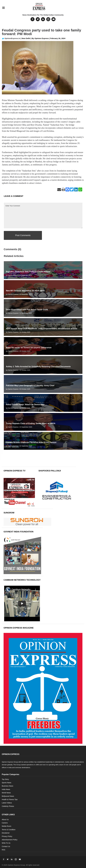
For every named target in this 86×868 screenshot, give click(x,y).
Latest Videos (7, 803)
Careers (5, 823)
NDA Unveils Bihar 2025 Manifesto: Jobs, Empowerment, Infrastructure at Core (42, 329)
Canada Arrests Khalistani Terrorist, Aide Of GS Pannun (31, 442)
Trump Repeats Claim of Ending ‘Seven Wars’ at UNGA (31, 423)
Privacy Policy (7, 836)
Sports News (6, 783)
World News (6, 793)
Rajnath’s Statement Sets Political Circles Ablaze (28, 272)
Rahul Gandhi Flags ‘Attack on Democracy (25, 404)
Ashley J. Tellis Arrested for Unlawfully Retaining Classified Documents (38, 367)
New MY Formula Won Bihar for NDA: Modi (25, 291)
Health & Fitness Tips (10, 799)
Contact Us (6, 846)
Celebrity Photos (8, 806)
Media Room (6, 826)
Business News (8, 786)
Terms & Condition (9, 830)
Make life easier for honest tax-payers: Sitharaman (29, 348)
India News (6, 789)
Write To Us (6, 843)
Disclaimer (6, 833)
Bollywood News (8, 796)
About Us (5, 820)
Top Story (5, 779)
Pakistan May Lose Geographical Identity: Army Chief (30, 386)
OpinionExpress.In (11, 38)
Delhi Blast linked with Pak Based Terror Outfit (27, 310)
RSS (4, 850)
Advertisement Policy (10, 840)
